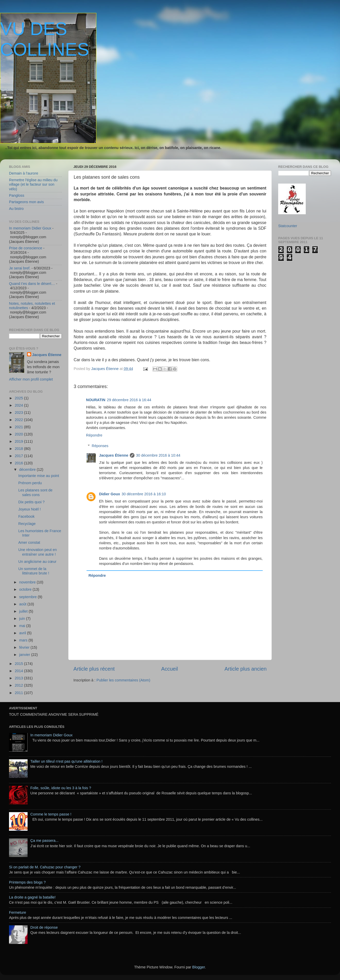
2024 (19, 405)
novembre (28, 582)
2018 (19, 449)
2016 (19, 463)
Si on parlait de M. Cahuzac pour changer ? (45, 867)
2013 (19, 678)
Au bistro (16, 209)
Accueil (170, 669)
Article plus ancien (245, 669)
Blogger (198, 967)
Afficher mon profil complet (31, 379)
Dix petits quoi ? (31, 502)
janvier (25, 655)
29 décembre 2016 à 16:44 (129, 400)
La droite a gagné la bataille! (32, 897)
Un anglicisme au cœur (37, 562)
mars (24, 640)
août (23, 604)
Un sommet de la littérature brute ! (34, 571)
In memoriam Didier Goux (30, 228)
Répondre (94, 435)
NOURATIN (96, 400)
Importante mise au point (39, 476)
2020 (19, 434)
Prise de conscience (26, 248)
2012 (19, 685)
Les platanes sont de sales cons (35, 492)
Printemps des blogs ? (27, 882)
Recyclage (27, 524)
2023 (19, 413)
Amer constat (29, 542)
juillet (24, 611)
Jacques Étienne (105, 369)
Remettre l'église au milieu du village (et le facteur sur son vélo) (33, 184)
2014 (19, 671)
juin (23, 619)
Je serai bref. (20, 268)
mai (23, 626)
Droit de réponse (44, 927)
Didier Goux (109, 494)
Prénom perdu (30, 483)
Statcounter (288, 226)
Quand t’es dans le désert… (32, 284)
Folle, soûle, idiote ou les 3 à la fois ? (61, 788)
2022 (19, 420)
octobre (26, 589)
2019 (19, 441)
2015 (19, 664)
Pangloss (17, 195)
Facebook (26, 516)
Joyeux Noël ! (29, 509)
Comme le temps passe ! (51, 814)
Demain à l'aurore (24, 173)
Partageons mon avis (26, 202)
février (25, 647)
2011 (19, 693)
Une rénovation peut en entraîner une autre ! (38, 552)
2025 (19, 398)
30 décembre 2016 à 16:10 (144, 494)
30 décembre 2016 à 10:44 (158, 455)
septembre (29, 597)
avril (23, 633)
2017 (19, 456)
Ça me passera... (45, 841)
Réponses (100, 446)
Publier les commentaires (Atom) (124, 680)
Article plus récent (94, 669)
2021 (19, 427)
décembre (28, 470)
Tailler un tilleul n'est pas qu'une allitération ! (66, 761)
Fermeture (18, 912)
